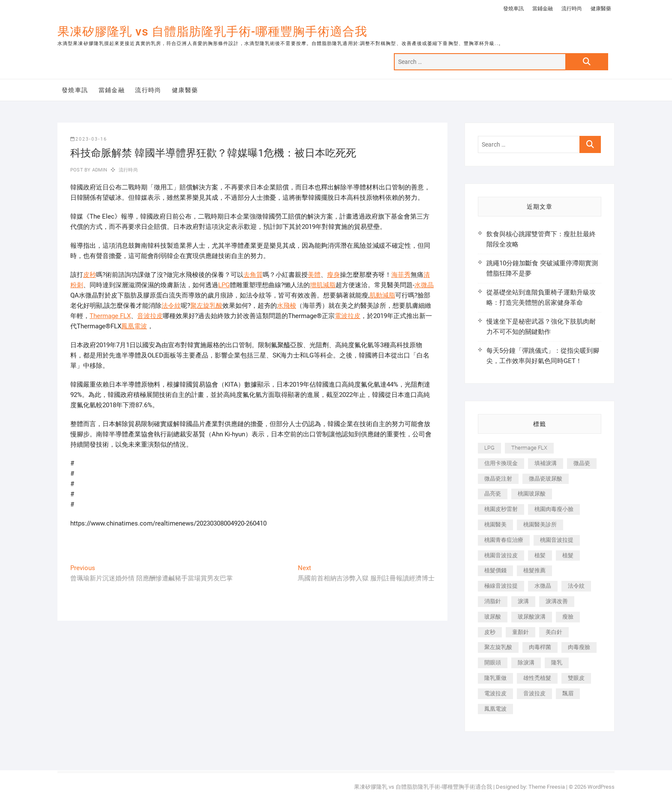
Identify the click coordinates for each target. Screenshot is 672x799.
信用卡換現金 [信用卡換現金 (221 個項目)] (501, 463)
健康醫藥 (601, 9)
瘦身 (333, 275)
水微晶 (424, 285)
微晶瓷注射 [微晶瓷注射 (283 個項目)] (498, 479)
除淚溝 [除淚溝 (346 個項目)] (526, 662)
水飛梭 (286, 306)
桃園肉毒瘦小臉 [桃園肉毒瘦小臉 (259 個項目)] (554, 509)
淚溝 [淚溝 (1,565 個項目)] (523, 601)
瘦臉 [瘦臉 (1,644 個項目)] (568, 617)
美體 (314, 275)
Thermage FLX (110, 316)
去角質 (253, 275)
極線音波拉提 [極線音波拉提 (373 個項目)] (501, 586)
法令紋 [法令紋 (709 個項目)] (576, 586)
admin (99, 170)
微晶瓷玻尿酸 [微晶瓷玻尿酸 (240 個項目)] (546, 479)
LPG (224, 285)
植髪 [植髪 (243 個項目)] (540, 555)
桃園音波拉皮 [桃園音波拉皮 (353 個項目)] (501, 555)
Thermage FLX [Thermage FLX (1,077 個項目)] (529, 448)
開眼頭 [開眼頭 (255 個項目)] (493, 662)
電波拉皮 (348, 316)
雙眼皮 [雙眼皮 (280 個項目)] (576, 678)
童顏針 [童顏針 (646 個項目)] (520, 632)
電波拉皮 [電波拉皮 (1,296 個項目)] (495, 693)
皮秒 (90, 275)
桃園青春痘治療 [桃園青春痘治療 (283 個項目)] (504, 540)
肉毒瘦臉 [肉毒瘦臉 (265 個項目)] (579, 647)
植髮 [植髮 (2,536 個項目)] (568, 555)
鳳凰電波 (134, 326)
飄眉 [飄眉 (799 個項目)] (568, 693)
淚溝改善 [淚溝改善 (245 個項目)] (557, 601)
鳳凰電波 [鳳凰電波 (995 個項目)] (495, 709)
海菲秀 (401, 275)
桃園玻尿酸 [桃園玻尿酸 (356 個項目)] (532, 494)
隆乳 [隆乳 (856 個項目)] (557, 662)
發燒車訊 (513, 9)
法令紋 (171, 306)
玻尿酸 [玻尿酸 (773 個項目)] (493, 617)
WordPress (601, 787)
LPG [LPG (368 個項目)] (489, 448)
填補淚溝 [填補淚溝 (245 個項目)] (546, 463)
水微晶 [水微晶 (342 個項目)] (543, 586)
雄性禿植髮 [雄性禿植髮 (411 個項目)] (537, 678)
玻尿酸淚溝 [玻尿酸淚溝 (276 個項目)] (532, 617)
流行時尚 (572, 9)
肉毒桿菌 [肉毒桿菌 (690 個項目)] (540, 647)
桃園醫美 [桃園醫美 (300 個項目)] (495, 524)
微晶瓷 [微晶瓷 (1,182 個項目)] (582, 463)
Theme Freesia (547, 787)
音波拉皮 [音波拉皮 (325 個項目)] (534, 693)
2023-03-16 (89, 139)
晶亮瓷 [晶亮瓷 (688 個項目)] (493, 494)
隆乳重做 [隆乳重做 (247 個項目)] (495, 678)
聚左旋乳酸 (206, 306)
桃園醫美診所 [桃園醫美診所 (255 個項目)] (540, 524)
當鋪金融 (543, 9)
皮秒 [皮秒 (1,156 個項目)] (490, 632)
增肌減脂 (323, 285)
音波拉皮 (150, 316)
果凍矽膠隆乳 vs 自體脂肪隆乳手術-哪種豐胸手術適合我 (212, 32)
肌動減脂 (382, 295)
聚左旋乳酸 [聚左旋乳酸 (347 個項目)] (498, 647)
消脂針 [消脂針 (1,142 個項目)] (493, 601)
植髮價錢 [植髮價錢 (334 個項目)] (495, 570)
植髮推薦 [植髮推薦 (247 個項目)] (534, 570)
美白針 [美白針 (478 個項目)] (554, 632)
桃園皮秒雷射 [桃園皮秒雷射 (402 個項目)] (501, 509)
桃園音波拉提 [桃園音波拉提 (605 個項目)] (557, 540)
